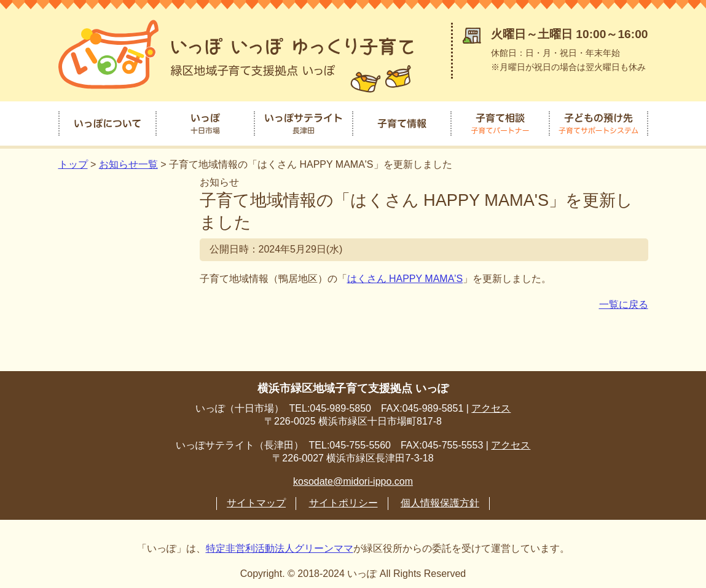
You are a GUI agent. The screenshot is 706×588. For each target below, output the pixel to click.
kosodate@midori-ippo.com (353, 478)
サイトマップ (256, 499)
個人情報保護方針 (440, 499)
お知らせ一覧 (128, 161)
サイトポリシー (343, 499)
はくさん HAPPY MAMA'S (405, 275)
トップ (73, 161)
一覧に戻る (624, 301)
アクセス (491, 405)
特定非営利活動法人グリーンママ (280, 545)
